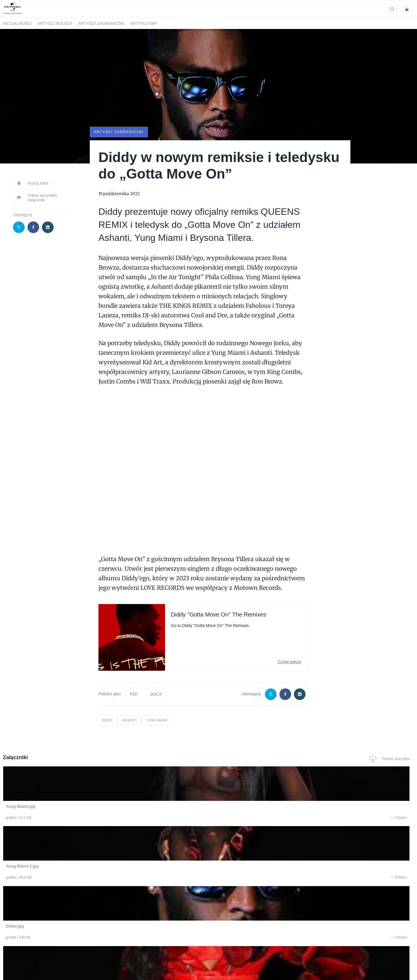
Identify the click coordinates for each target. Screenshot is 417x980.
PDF (134, 694)
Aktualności (17, 23)
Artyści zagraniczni (101, 23)
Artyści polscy (55, 23)
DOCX (156, 694)
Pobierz (91, 818)
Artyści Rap (143, 23)
